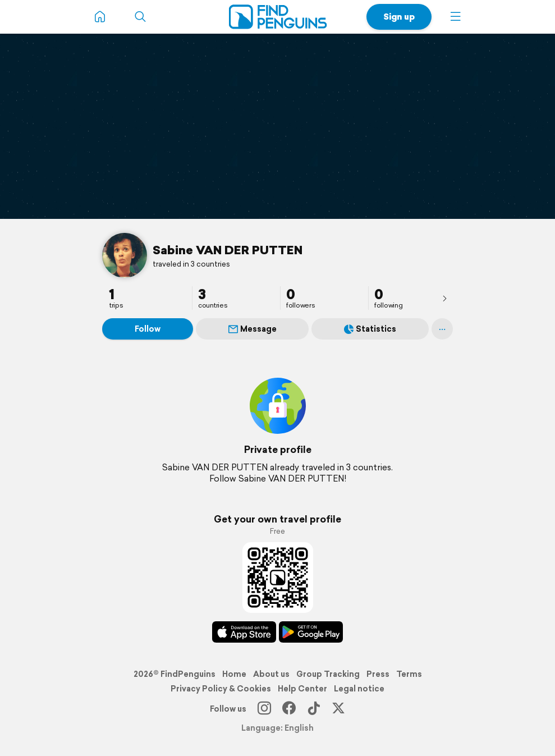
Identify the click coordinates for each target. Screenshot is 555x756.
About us (271, 674)
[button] (456, 17)
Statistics (370, 329)
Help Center (302, 689)
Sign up (399, 17)
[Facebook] (289, 709)
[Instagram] (264, 709)
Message (253, 329)
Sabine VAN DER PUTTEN (228, 250)
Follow (148, 329)
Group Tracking (328, 674)
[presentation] (444, 298)
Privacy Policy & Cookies (221, 689)
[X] (338, 709)
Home (234, 674)
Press (378, 674)
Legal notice (359, 689)
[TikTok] (314, 709)
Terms (409, 674)
